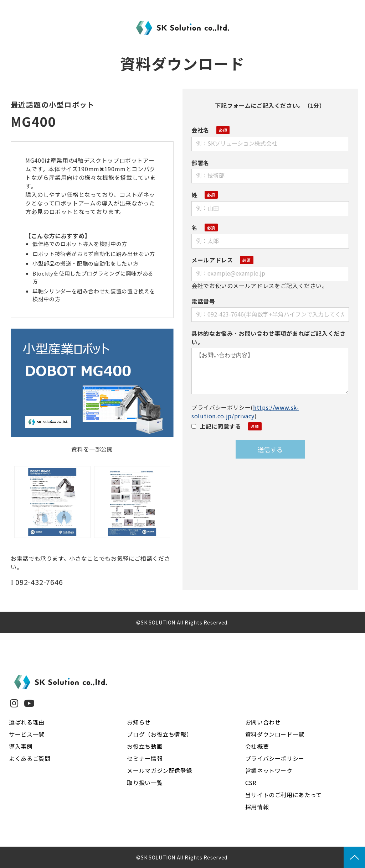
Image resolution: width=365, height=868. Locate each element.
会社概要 (257, 746)
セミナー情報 (145, 758)
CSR (251, 783)
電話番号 (203, 301)
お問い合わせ (263, 722)
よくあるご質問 (30, 758)
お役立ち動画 (145, 746)
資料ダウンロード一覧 (275, 734)
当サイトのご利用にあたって (284, 795)
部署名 (200, 163)
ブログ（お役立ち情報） (160, 734)
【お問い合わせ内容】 (270, 371)
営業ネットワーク (269, 770)
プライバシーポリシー (275, 758)
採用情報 (257, 807)
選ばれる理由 (27, 722)
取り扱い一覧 (145, 783)
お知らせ (139, 722)
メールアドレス (212, 260)
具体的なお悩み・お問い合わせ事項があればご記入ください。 (269, 338)
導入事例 (21, 746)
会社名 (200, 130)
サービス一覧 (27, 734)
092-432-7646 (39, 582)
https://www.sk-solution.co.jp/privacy (245, 412)
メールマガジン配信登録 (160, 770)
